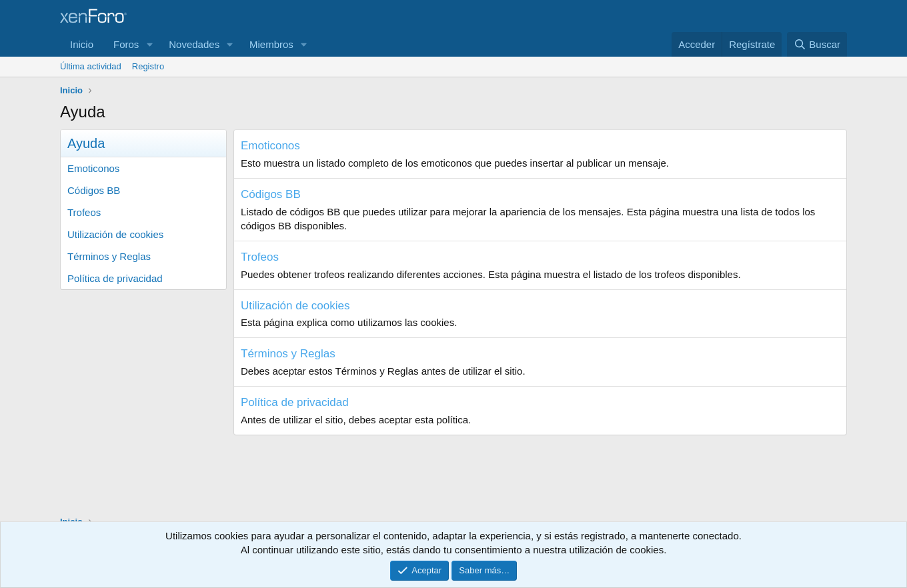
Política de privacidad (115, 278)
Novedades (194, 44)
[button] (149, 44)
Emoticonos (93, 168)
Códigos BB (94, 190)
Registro (148, 66)
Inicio (82, 44)
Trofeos (84, 212)
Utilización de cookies (115, 234)
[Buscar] (817, 44)
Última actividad (91, 66)
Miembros (271, 44)
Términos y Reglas (109, 256)
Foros (126, 44)
